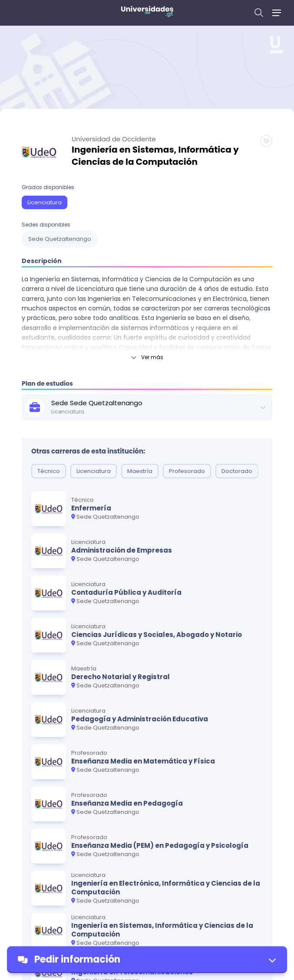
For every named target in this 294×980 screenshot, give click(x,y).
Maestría (140, 471)
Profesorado (187, 471)
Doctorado (237, 471)
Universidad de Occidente (114, 139)
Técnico (49, 471)
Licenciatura (45, 202)
